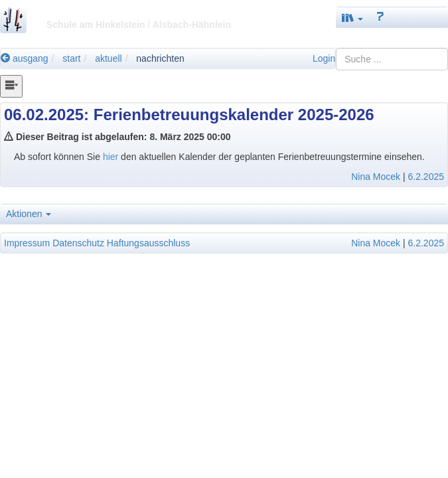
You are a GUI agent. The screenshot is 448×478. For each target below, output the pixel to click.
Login (324, 58)
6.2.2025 (426, 177)
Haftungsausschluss (148, 243)
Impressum (27, 243)
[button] (352, 18)
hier (112, 157)
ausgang (25, 58)
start (71, 58)
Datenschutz (78, 243)
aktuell (108, 58)
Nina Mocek (376, 177)
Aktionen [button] (29, 214)
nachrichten (160, 58)
